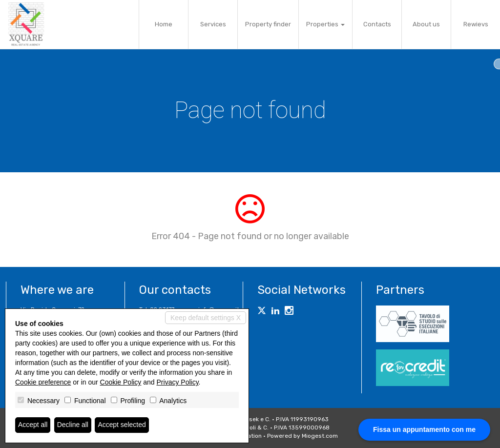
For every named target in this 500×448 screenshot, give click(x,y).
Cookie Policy (121, 382)
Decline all (73, 425)
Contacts (377, 24)
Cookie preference (43, 382)
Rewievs (476, 24)
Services (213, 24)
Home (164, 24)
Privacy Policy (178, 382)
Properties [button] (325, 24)
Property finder (268, 24)
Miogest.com (320, 436)
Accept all (33, 425)
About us (426, 24)
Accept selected (122, 425)
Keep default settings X (206, 318)
